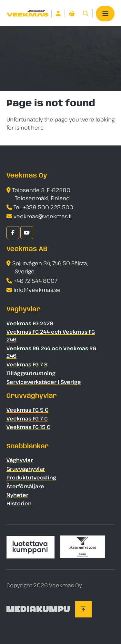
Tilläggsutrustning (31, 373)
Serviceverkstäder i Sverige (44, 382)
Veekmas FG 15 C (28, 427)
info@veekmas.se (37, 290)
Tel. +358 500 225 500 (43, 207)
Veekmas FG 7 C (27, 419)
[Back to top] (83, 609)
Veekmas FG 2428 (30, 323)
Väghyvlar (20, 460)
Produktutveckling (31, 477)
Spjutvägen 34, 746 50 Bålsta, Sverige (50, 267)
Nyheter (17, 495)
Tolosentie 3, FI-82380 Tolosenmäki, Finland (41, 194)
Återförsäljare (25, 486)
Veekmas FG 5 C (27, 410)
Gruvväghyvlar (26, 469)
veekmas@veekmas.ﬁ (43, 216)
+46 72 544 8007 (35, 281)
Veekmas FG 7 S (27, 364)
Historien (19, 503)
